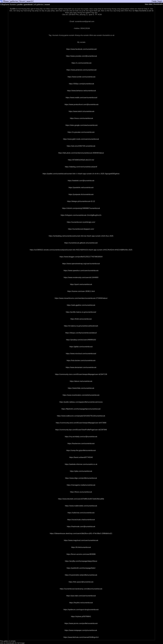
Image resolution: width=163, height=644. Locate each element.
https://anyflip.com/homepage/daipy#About (81, 561)
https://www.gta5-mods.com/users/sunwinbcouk (81, 139)
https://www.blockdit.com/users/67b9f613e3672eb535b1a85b (81, 499)
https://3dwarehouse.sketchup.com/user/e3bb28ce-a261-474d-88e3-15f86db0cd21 (81, 533)
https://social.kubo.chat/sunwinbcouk (81, 520)
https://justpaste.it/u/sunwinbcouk (81, 194)
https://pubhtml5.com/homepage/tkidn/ (81, 568)
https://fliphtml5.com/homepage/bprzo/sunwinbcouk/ (81, 409)
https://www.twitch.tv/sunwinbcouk (82, 111)
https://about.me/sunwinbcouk (81, 381)
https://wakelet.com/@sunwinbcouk (81, 181)
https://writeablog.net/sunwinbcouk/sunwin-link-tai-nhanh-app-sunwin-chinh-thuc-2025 (81, 236)
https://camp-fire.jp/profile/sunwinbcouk (81, 450)
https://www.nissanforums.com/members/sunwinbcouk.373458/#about (81, 298)
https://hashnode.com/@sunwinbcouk (81, 527)
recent (47, 5)
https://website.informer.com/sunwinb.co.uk (81, 464)
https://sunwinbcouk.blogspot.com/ (81, 229)
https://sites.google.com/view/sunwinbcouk (81, 125)
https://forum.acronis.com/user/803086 (81, 554)
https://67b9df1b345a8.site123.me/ (81, 160)
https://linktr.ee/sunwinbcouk (81, 319)
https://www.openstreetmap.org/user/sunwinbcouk (81, 264)
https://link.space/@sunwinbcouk (81, 582)
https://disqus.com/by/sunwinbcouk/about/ (81, 333)
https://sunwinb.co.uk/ (143, 11)
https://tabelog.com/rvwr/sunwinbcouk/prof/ (81, 167)
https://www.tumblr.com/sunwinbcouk (81, 77)
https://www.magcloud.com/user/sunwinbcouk (81, 540)
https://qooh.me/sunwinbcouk (81, 284)
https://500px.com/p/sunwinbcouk (82, 84)
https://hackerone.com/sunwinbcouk (81, 444)
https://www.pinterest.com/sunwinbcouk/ (81, 70)
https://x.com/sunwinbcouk (81, 63)
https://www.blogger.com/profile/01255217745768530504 (81, 257)
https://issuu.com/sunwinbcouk (81, 118)
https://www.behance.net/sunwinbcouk (81, 91)
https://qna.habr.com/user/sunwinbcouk (81, 596)
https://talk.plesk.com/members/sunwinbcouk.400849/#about (81, 153)
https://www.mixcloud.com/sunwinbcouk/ (81, 354)
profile (20, 5)
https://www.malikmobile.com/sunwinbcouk (81, 506)
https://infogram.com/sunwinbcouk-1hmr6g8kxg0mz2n (81, 215)
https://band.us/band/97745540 (81, 457)
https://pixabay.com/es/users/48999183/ (81, 340)
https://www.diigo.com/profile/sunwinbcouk (81, 478)
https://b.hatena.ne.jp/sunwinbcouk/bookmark (81, 326)
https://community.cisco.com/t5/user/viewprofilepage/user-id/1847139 (81, 374)
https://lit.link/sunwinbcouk (81, 547)
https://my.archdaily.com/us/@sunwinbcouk (81, 437)
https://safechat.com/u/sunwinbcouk (81, 513)
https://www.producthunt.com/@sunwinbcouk (82, 104)
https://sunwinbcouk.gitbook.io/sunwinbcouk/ (81, 243)
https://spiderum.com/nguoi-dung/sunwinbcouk (81, 610)
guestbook (28, 5)
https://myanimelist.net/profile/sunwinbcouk (81, 575)
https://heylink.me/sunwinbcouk (81, 603)
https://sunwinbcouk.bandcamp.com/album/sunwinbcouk (81, 589)
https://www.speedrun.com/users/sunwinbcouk (81, 271)
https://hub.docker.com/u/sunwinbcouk (81, 360)
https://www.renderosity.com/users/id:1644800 (81, 277)
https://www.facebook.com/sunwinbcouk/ (81, 49)
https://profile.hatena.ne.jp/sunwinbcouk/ (81, 312)
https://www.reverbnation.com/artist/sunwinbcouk (81, 395)
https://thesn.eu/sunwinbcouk (81, 492)
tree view (149, 4)
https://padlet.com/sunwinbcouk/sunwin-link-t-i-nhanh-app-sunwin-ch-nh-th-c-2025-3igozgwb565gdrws (81, 174)
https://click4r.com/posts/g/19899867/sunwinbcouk (81, 208)
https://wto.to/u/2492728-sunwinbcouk (81, 146)
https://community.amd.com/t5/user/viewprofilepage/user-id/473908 (81, 423)
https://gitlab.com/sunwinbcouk (81, 347)
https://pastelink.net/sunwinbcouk (81, 188)
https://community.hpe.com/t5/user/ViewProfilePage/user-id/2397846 (81, 430)
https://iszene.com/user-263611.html (81, 291)
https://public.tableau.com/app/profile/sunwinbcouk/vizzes (81, 402)
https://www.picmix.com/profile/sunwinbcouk (81, 623)
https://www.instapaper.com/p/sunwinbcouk (81, 630)
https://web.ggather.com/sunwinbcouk (81, 305)
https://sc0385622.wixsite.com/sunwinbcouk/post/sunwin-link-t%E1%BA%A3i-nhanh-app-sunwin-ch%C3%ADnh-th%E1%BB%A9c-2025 (81, 250)
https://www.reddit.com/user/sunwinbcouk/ (81, 98)
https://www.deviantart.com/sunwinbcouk (81, 367)
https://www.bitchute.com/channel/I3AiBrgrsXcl (81, 637)
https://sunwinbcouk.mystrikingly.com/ (81, 222)
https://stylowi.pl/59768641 (81, 616)
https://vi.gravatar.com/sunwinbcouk (81, 132)
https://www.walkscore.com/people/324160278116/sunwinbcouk (81, 416)
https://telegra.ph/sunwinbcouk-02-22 (81, 201)
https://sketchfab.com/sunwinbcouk (81, 388)
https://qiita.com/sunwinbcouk (81, 471)
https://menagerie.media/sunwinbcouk (81, 485)
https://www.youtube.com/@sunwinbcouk (81, 56)
